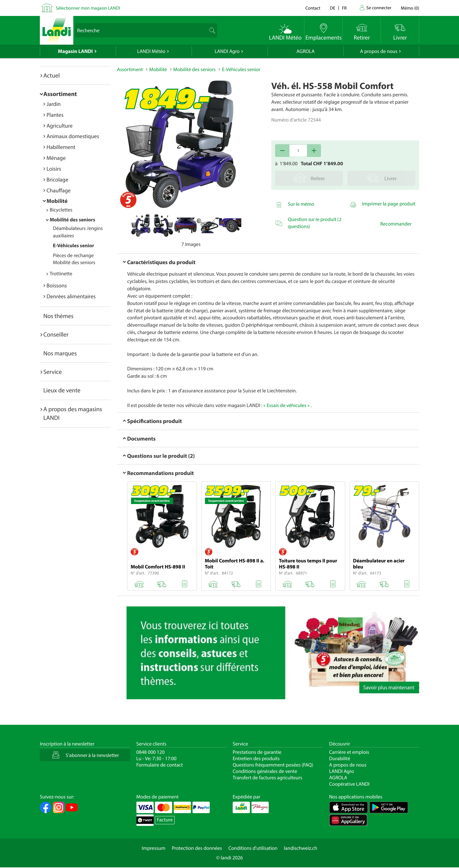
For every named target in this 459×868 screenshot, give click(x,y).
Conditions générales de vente (265, 771)
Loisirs (54, 169)
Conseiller (56, 334)
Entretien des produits (256, 759)
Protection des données (197, 848)
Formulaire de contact (160, 765)
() (410, 8)
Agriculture (60, 126)
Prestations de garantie (257, 752)
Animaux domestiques (73, 136)
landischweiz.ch (301, 848)
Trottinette (61, 274)
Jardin (54, 104)
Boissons (57, 285)
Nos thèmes (58, 316)
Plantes (55, 115)
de (333, 8)
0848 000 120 (151, 752)
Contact (313, 8)
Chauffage (59, 190)
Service (53, 372)
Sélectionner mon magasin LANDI (88, 8)
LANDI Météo (151, 51)
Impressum (154, 848)
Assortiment (60, 94)
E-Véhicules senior (73, 246)
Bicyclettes (61, 210)
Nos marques (60, 353)
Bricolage (57, 179)
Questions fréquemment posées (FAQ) (273, 765)
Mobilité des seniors (73, 220)
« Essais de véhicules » (286, 405)
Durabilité (340, 759)
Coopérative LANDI (350, 784)
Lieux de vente (62, 390)
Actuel (51, 75)
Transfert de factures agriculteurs (267, 778)
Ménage (56, 158)
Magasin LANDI (75, 51)
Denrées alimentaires (71, 296)
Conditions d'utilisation (253, 848)
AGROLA (306, 51)
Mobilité (57, 201)
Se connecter (379, 7)
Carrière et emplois (349, 752)
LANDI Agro (227, 51)
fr (344, 8)
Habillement (61, 147)
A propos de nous (379, 51)
